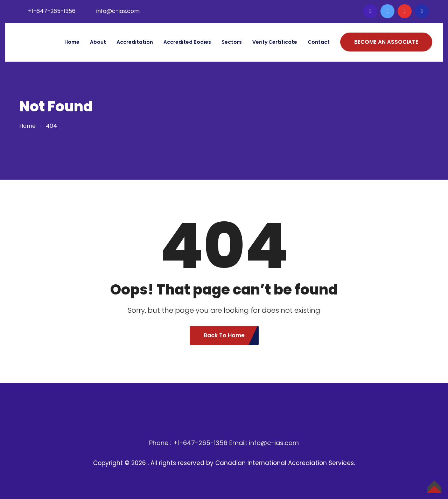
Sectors (232, 42)
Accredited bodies (187, 42)
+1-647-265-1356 (52, 11)
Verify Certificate (275, 42)
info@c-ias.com (118, 11)
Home (72, 42)
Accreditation (135, 42)
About (98, 42)
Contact (319, 42)
